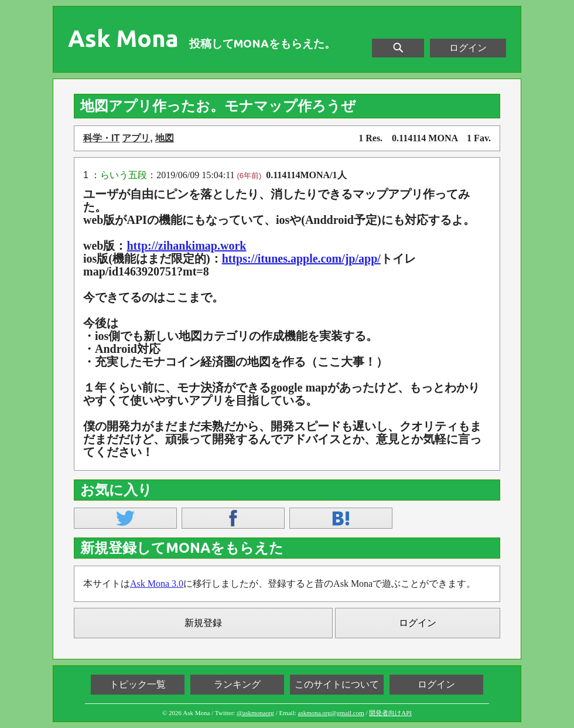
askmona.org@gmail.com (331, 713)
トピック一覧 (138, 684)
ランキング (237, 684)
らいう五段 (124, 175)
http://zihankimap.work (186, 246)
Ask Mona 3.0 (157, 584)
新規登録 (203, 623)
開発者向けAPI (390, 713)
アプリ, (137, 138)
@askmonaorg (255, 713)
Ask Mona (123, 39)
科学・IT (101, 138)
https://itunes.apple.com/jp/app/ (301, 258)
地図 (165, 138)
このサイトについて (337, 684)
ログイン (468, 48)
